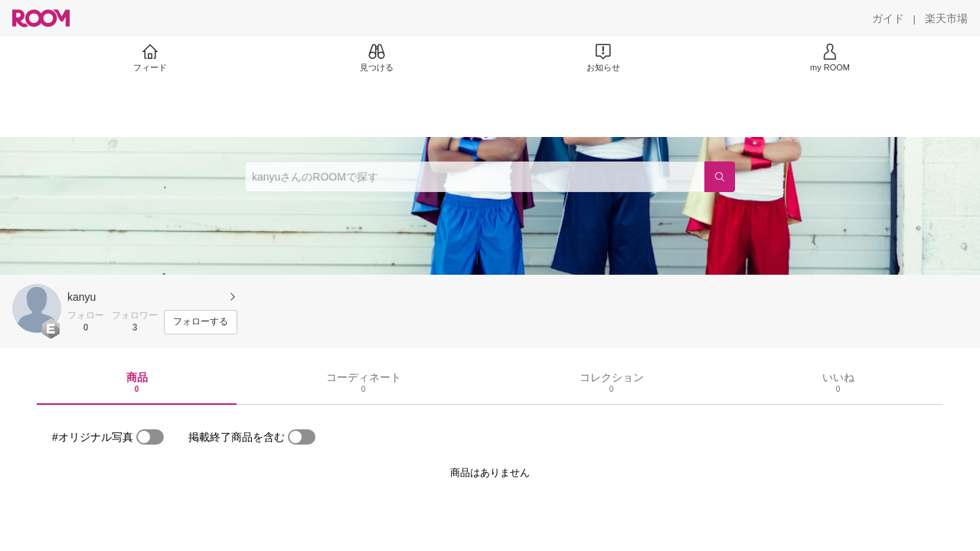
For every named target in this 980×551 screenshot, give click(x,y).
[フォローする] (201, 322)
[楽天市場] (946, 18)
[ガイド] (888, 18)
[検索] (720, 177)
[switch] (150, 437)
